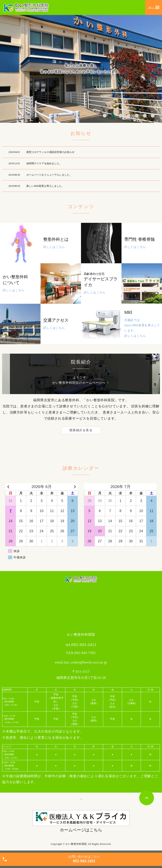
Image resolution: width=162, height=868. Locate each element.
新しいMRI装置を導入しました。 (45, 186)
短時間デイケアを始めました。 (44, 163)
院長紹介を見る (81, 430)
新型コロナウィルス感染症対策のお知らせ (50, 152)
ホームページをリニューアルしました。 (49, 175)
